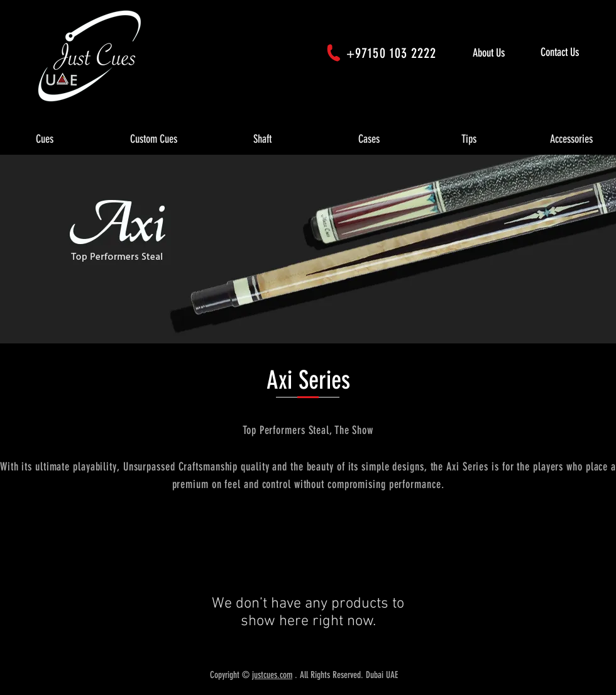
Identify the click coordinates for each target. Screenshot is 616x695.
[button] (45, 140)
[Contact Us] (576, 53)
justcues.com (272, 675)
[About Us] (502, 53)
